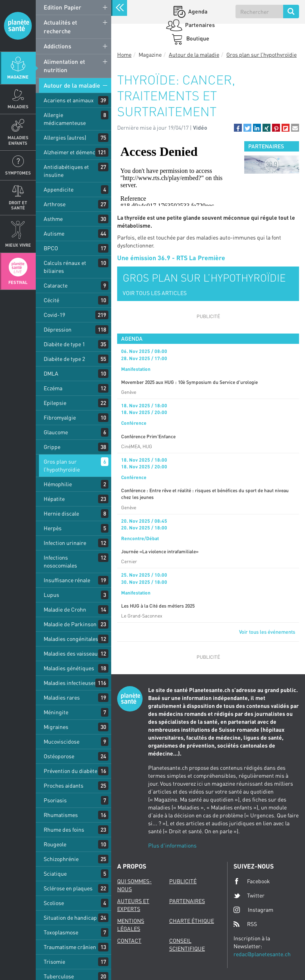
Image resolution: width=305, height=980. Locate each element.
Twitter (249, 896)
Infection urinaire (65, 543)
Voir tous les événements (267, 632)
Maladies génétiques (69, 668)
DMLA (51, 373)
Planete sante (18, 26)
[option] (272, 165)
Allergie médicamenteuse (65, 119)
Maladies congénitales (71, 639)
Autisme (54, 233)
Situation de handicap (70, 918)
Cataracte (56, 285)
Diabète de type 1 (64, 344)
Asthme (53, 219)
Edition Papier (63, 7)
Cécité (51, 300)
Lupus (51, 595)
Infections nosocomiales (60, 561)
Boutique (197, 38)
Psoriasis (55, 800)
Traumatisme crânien (70, 947)
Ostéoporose (59, 756)
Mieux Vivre (18, 245)
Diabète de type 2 (64, 359)
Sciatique (55, 874)
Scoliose (54, 903)
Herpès (53, 528)
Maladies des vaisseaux (72, 653)
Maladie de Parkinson (70, 624)
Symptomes (18, 173)
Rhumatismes (61, 815)
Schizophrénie (61, 859)
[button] (238, 128)
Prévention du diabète (70, 771)
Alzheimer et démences (72, 152)
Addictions (57, 46)
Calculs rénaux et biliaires (65, 267)
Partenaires (199, 25)
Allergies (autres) (65, 137)
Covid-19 (54, 315)
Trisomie (54, 962)
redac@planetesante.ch (262, 954)
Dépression (58, 329)
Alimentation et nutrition (64, 66)
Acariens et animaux (69, 100)
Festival (18, 282)
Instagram (253, 910)
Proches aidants (64, 785)
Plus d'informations (172, 845)
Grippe (52, 447)
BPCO (51, 248)
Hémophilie (58, 484)
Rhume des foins (64, 829)
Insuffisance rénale (67, 580)
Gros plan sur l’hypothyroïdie (62, 465)
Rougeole (55, 844)
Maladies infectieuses (70, 683)
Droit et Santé (18, 205)
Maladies (18, 106)
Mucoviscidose (62, 741)
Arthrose (55, 204)
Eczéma (53, 388)
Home (124, 55)
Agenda (197, 11)
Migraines (56, 727)
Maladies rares (62, 697)
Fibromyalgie (60, 417)
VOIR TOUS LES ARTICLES (155, 293)
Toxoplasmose (61, 932)
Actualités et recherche (60, 26)
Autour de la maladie (72, 85)
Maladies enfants (18, 140)
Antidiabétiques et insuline (66, 171)
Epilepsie (55, 403)
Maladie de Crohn (65, 609)
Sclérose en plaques (68, 888)
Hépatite (54, 499)
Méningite (56, 712)
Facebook (252, 881)
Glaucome (56, 432)
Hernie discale (61, 513)
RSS (245, 924)
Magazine (18, 77)
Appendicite (59, 189)
